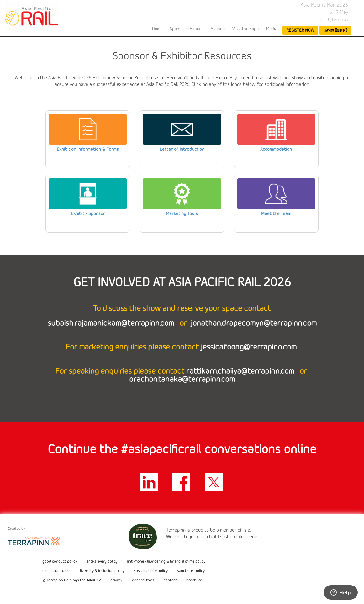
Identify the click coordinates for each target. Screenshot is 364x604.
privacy (116, 580)
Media (272, 29)
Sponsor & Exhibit (187, 29)
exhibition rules (56, 571)
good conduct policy (60, 562)
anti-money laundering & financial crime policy (166, 562)
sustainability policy (151, 571)
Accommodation (276, 150)
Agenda (218, 29)
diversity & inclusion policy (102, 571)
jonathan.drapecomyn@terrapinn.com (254, 324)
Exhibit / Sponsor (88, 214)
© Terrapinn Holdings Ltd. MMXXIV (72, 580)
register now (300, 30)
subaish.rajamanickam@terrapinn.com (112, 324)
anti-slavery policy (102, 562)
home (157, 29)
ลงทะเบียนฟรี (335, 30)
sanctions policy (191, 571)
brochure (194, 580)
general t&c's (143, 580)
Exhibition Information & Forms (88, 150)
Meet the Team (276, 214)
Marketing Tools (182, 214)
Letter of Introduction (182, 150)
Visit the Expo (245, 29)
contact (170, 580)
